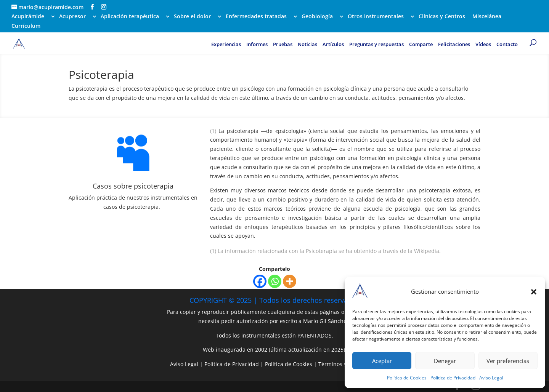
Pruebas (283, 45)
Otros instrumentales (376, 17)
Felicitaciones (454, 45)
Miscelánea (487, 17)
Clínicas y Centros (442, 17)
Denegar (445, 361)
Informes (257, 45)
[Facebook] (260, 281)
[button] (534, 292)
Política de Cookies (407, 378)
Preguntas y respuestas (376, 45)
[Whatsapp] (275, 281)
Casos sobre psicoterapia (133, 186)
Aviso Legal (491, 378)
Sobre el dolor (192, 17)
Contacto (507, 45)
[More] (290, 281)
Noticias (307, 45)
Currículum (26, 26)
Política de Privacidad (453, 378)
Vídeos (483, 45)
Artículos (333, 45)
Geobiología (317, 17)
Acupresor (72, 17)
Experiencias (226, 45)
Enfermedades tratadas (256, 17)
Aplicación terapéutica (130, 17)
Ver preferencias (508, 361)
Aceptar (382, 361)
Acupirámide (28, 17)
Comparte (421, 45)
